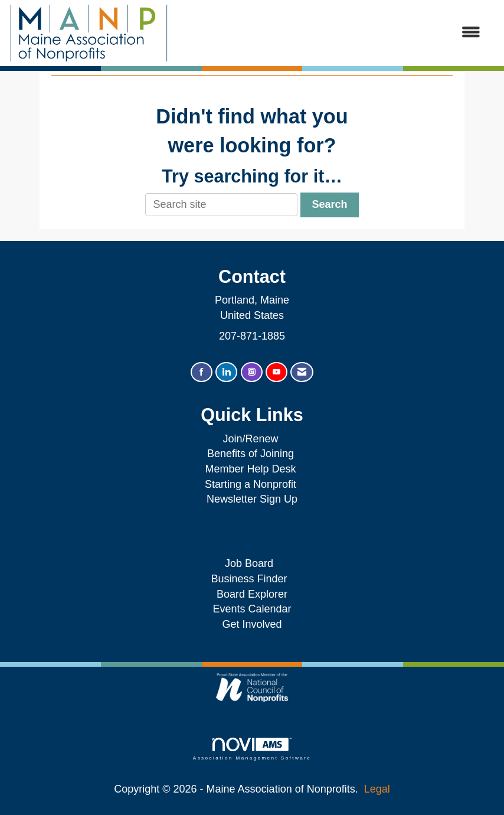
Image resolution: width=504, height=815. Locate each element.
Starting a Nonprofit (251, 484)
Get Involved (252, 624)
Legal (377, 789)
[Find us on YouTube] (276, 372)
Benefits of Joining (251, 454)
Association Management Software (252, 749)
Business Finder (252, 579)
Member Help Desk (250, 469)
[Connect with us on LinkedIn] (226, 372)
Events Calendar (252, 609)
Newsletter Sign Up (252, 499)
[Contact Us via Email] (302, 372)
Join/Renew (250, 439)
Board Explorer (252, 594)
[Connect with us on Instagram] (252, 372)
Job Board (252, 563)
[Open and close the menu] (330, 33)
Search (329, 204)
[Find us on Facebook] (202, 372)
